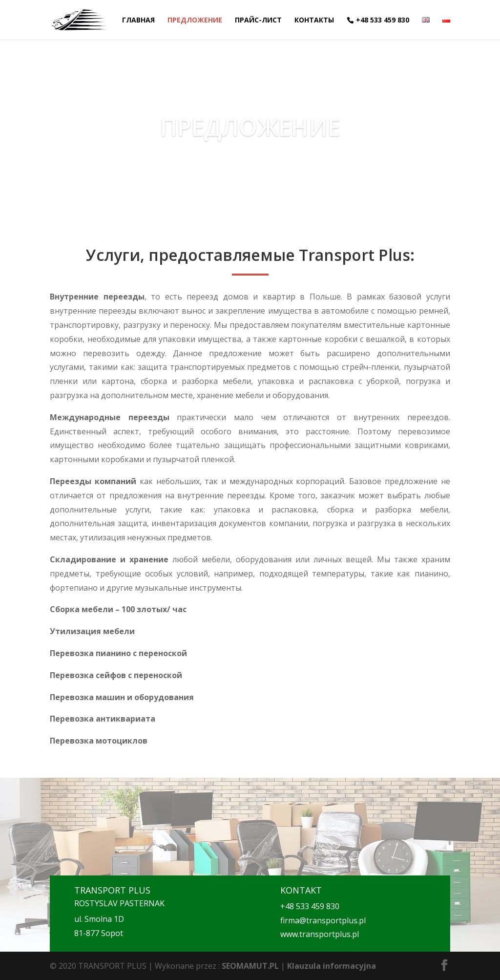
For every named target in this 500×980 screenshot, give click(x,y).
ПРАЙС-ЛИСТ (258, 21)
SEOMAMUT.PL (250, 966)
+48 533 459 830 (383, 20)
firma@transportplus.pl (323, 920)
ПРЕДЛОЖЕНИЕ (195, 21)
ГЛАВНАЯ (138, 21)
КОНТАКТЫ (314, 21)
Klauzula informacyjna (332, 966)
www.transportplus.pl (320, 934)
